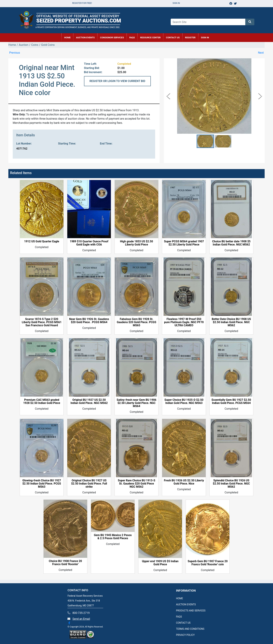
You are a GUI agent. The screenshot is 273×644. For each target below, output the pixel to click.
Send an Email (81, 619)
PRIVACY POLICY (185, 635)
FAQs (132, 38)
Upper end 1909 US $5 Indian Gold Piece (160, 563)
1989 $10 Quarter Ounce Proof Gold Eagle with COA (89, 243)
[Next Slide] (260, 96)
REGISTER (190, 38)
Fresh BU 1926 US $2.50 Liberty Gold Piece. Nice (184, 482)
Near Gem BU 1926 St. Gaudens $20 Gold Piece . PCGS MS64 (89, 321)
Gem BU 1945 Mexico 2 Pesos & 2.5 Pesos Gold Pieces (113, 537)
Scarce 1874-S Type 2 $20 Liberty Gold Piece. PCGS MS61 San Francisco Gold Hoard (42, 322)
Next (261, 53)
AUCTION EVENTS (85, 38)
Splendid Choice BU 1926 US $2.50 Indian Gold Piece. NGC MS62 (231, 484)
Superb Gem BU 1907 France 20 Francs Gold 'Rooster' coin (208, 563)
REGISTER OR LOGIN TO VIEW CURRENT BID (117, 81)
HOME (67, 38)
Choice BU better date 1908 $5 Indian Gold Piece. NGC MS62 (231, 243)
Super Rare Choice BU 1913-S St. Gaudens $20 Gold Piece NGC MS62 (137, 484)
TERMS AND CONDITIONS (190, 629)
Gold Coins (48, 45)
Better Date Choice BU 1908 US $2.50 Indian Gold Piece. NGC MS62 (231, 322)
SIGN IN (205, 38)
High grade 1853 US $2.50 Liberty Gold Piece (137, 243)
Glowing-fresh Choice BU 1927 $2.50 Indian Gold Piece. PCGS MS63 (42, 484)
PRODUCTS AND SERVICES (191, 611)
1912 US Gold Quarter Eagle (42, 241)
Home (12, 45)
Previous (15, 53)
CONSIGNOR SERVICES (112, 38)
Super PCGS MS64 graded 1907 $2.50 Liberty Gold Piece (184, 243)
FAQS (179, 617)
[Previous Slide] (168, 96)
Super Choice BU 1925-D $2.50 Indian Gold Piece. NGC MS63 (184, 401)
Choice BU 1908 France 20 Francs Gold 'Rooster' (65, 563)
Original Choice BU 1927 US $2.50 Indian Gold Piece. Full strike (89, 484)
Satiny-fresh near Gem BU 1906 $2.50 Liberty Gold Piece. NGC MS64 (136, 403)
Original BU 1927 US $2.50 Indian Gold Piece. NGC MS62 (89, 401)
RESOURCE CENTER (150, 38)
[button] (205, 141)
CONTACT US (173, 38)
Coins (35, 45)
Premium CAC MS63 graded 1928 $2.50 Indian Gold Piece (42, 401)
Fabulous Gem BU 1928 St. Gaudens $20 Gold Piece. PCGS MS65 (136, 322)
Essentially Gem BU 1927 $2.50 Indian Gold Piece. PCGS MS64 (231, 401)
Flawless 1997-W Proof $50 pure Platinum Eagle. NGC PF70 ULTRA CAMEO (184, 322)
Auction (24, 45)
